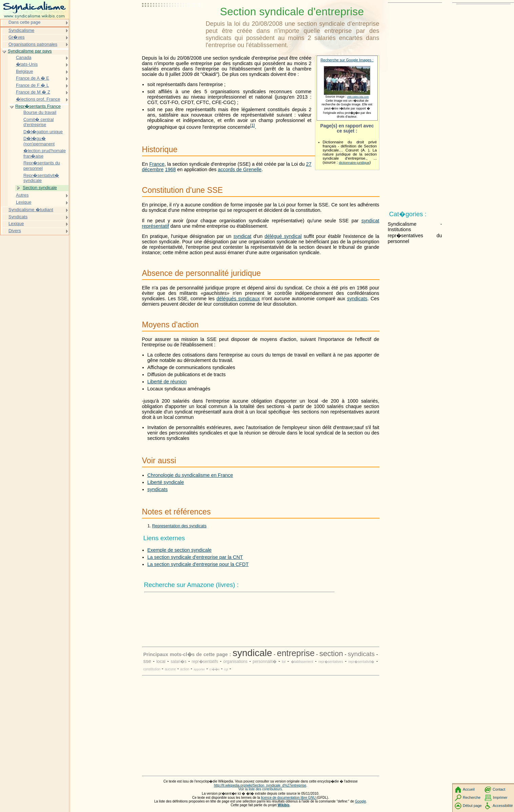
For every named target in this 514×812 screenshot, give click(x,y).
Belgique (24, 71)
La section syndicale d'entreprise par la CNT (195, 557)
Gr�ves (17, 37)
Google (361, 801)
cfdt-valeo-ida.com (358, 97)
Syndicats (18, 217)
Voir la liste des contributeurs (260, 789)
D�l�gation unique (43, 132)
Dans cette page (24, 22)
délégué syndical (283, 236)
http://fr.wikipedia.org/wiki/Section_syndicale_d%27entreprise (260, 785)
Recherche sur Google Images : (347, 60)
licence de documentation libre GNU (289, 798)
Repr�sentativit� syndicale (41, 178)
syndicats (357, 299)
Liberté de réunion (167, 382)
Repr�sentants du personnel (42, 166)
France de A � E (33, 78)
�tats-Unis (27, 64)
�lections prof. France (38, 99)
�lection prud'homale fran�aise (45, 153)
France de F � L (32, 85)
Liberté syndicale (166, 482)
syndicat (242, 236)
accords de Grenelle (240, 169)
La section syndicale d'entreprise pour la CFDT (198, 564)
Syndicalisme (21, 30)
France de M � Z (33, 92)
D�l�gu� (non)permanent (39, 141)
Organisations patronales (33, 44)
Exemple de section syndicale (180, 550)
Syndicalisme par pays (30, 51)
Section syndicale (40, 188)
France (157, 164)
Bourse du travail (40, 112)
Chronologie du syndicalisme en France (190, 475)
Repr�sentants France (38, 106)
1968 (171, 169)
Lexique (24, 202)
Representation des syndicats (180, 526)
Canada (24, 57)
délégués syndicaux (238, 299)
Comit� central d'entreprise (38, 122)
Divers (15, 231)
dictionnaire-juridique (354, 163)
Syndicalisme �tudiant (31, 210)
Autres (22, 195)
